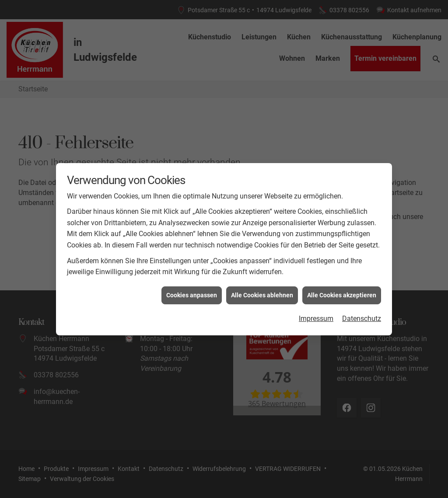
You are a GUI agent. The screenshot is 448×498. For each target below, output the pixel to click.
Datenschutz (362, 315)
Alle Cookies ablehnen (262, 292)
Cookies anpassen (192, 292)
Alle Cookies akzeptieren (342, 292)
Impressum (316, 315)
